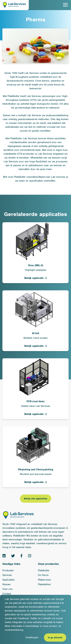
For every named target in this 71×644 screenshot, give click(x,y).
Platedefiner (44, 584)
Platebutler (44, 570)
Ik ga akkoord (55, 638)
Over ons (8, 589)
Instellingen (32, 637)
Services (7, 575)
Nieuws (6, 584)
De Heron (43, 575)
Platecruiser (44, 580)
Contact (7, 594)
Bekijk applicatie (34, 278)
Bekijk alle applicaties (36, 499)
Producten (8, 570)
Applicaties (8, 580)
